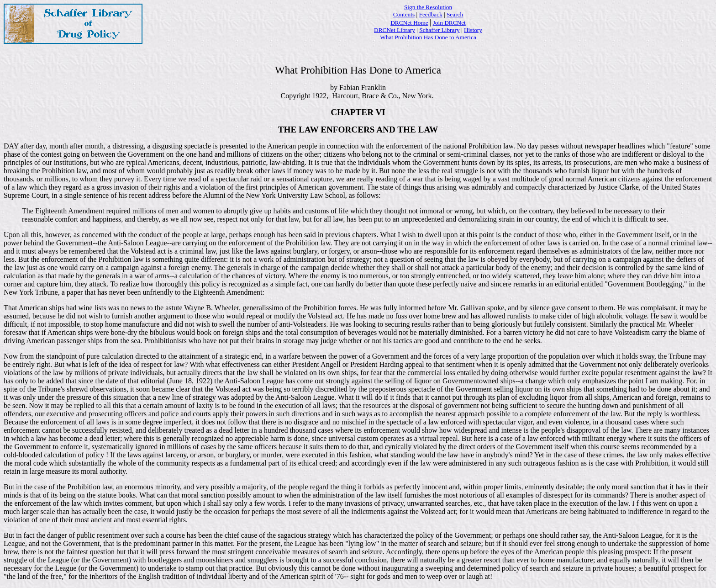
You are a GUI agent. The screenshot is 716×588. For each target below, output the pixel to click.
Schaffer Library (439, 30)
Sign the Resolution (428, 7)
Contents (404, 14)
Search (455, 14)
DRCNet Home (409, 23)
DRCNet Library (395, 30)
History (473, 30)
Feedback (431, 14)
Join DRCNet (449, 23)
